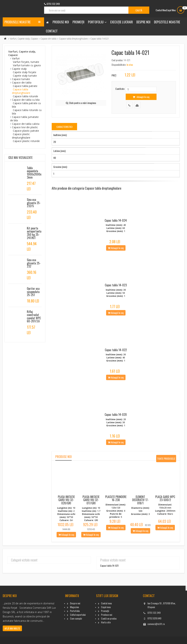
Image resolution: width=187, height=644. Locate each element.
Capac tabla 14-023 (116, 290)
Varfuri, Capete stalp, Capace (24, 39)
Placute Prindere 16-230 (116, 508)
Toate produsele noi (166, 469)
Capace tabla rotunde (25, 96)
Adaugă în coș (141, 97)
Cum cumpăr (76, 628)
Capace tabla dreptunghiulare (73, 39)
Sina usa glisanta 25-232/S (34, 203)
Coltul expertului (78, 624)
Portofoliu (96, 22)
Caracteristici (64, 127)
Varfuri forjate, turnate (26, 62)
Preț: (114, 75)
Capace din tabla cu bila (26, 100)
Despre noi (143, 22)
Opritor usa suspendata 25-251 (33, 292)
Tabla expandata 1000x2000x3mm (34, 173)
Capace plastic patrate (26, 131)
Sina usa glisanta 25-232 (34, 263)
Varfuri (16, 58)
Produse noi (61, 22)
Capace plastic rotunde (26, 141)
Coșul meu (106, 616)
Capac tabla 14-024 (116, 223)
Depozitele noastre (167, 22)
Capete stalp (19, 69)
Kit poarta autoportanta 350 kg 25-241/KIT (34, 233)
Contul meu (106, 613)
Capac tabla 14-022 (116, 357)
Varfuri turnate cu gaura (27, 65)
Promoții (78, 22)
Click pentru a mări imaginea (81, 103)
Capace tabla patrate (25, 86)
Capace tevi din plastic (25, 127)
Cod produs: (117, 60)
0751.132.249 (154, 622)
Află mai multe (12, 638)
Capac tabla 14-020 (116, 424)
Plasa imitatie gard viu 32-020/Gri (66, 509)
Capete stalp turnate (25, 76)
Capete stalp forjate (25, 72)
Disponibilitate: (119, 65)
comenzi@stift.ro (156, 633)
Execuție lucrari (122, 22)
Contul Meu (161, 10)
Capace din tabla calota (26, 124)
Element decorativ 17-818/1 (140, 509)
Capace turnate (21, 79)
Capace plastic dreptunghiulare (21, 136)
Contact (52, 31)
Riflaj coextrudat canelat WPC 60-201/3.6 (34, 316)
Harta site (106, 632)
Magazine (74, 616)
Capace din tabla (48, 39)
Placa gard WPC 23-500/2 (165, 508)
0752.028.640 (154, 628)
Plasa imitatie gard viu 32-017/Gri (91, 509)
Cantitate (120, 89)
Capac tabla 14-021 (109, 575)
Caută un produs (109, 628)
